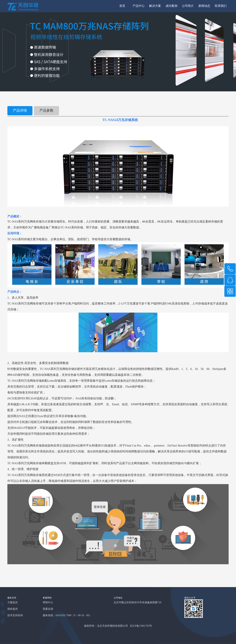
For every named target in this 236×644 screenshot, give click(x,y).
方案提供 (13, 603)
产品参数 (46, 111)
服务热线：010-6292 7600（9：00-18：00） (67, 616)
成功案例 (171, 6)
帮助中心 (48, 603)
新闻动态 (204, 6)
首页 (122, 6)
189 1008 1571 (230, 269)
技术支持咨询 (15, 616)
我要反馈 (48, 609)
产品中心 (139, 6)
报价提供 (13, 609)
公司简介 (188, 6)
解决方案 (155, 6)
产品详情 (20, 111)
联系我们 (221, 6)
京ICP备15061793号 (141, 626)
